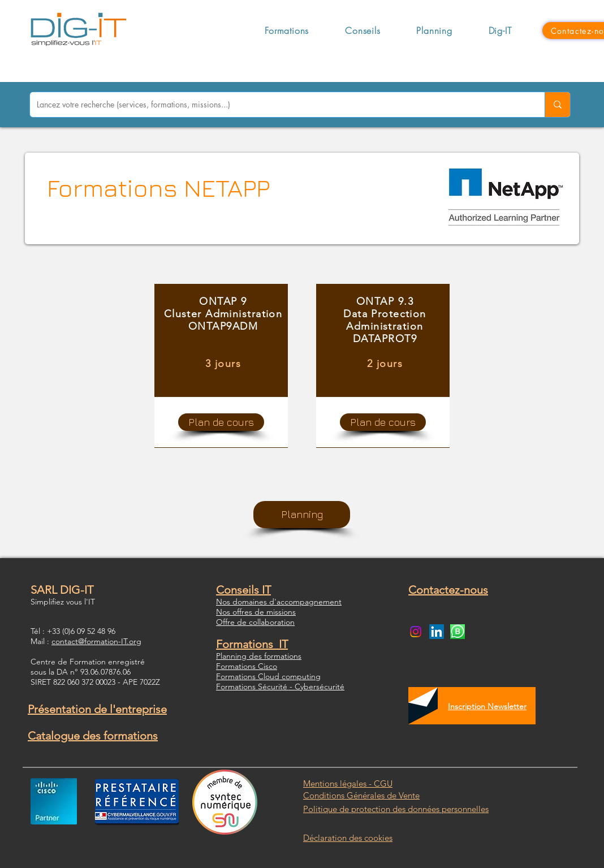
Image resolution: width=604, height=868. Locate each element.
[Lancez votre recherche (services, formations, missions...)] (279, 105)
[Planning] (302, 515)
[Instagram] (416, 632)
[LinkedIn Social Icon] (437, 632)
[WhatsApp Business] (458, 632)
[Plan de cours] (221, 422)
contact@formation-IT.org (96, 641)
